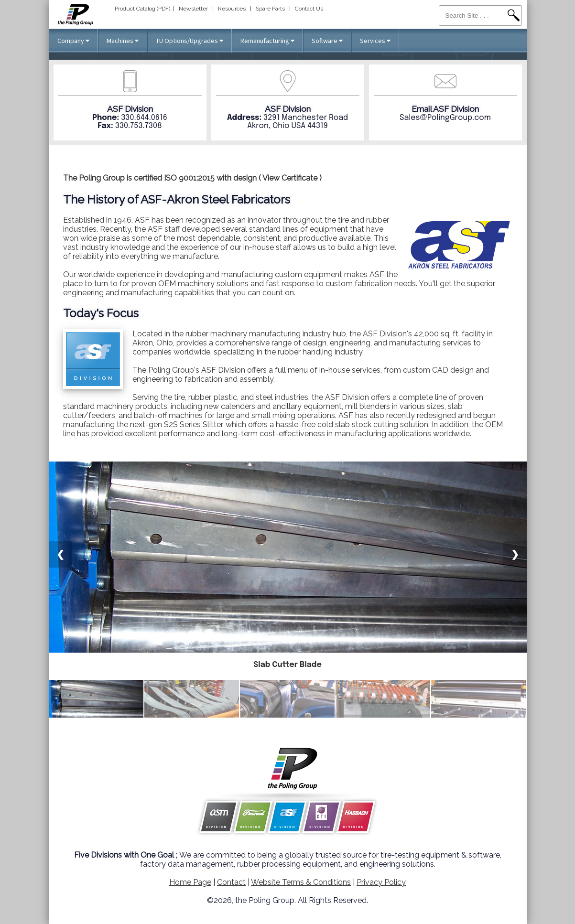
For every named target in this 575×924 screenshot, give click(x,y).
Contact (231, 882)
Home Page (190, 882)
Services (375, 41)
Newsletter (193, 9)
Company (73, 41)
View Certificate (290, 178)
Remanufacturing (267, 41)
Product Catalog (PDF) (142, 9)
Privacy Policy (381, 882)
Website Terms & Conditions (301, 882)
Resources (232, 9)
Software (327, 41)
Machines (123, 41)
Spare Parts (270, 9)
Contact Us (309, 9)
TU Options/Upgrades (190, 41)
